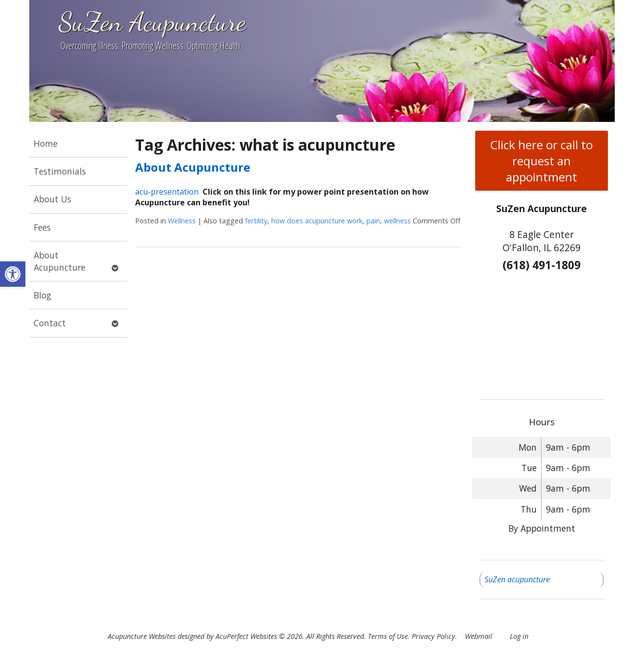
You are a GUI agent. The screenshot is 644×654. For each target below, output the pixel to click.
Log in (519, 636)
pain (373, 221)
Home (46, 143)
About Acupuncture (60, 261)
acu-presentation (167, 192)
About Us (52, 199)
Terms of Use (388, 636)
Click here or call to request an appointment (542, 161)
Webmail (479, 636)
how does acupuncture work (317, 221)
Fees (42, 227)
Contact (50, 323)
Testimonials (60, 171)
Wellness (182, 221)
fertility (256, 221)
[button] (13, 274)
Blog (42, 295)
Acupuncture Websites (142, 636)
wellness (397, 221)
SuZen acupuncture (517, 579)
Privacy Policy (433, 636)
